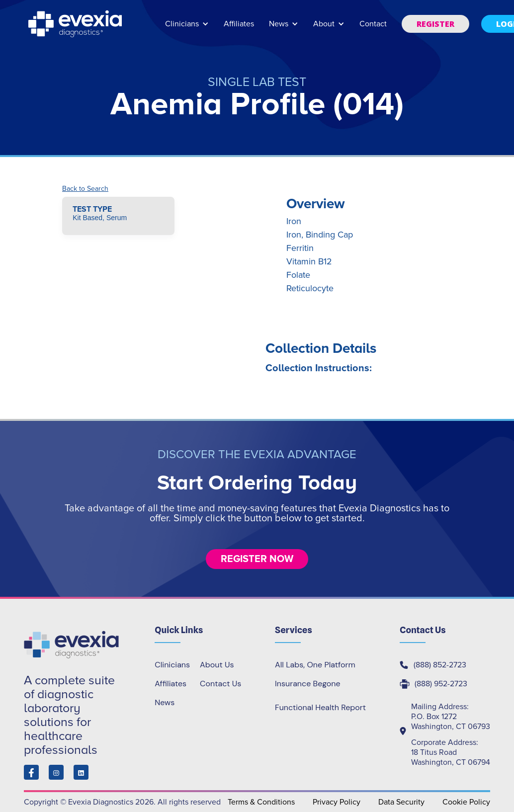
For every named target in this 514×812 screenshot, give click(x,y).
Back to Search (85, 189)
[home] (76, 24)
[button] (187, 29)
